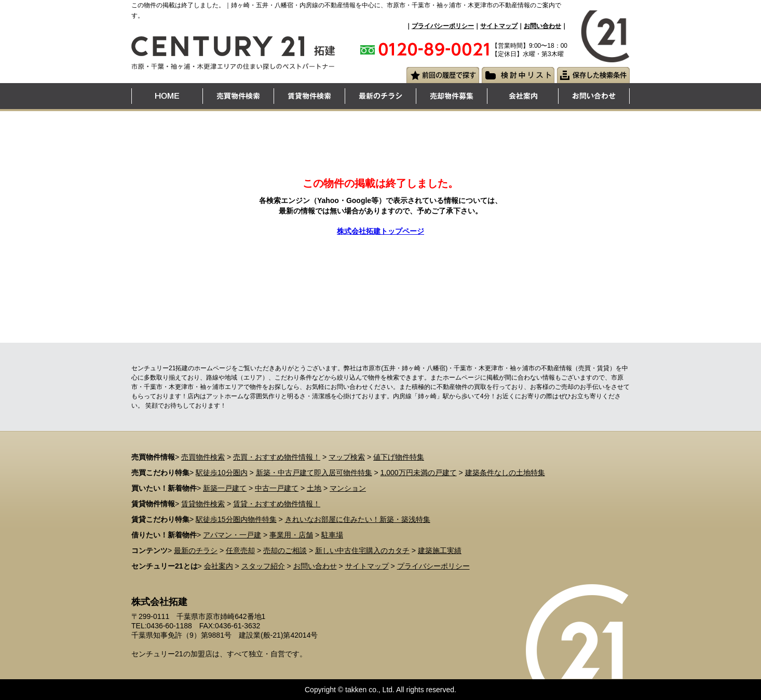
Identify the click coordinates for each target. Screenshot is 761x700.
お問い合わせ (542, 26)
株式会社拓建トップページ (380, 231)
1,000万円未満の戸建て (419, 473)
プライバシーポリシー (443, 26)
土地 (314, 488)
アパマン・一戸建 (232, 535)
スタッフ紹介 (263, 566)
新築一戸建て (225, 488)
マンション (348, 488)
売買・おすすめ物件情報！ (277, 457)
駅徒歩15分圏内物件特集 (236, 519)
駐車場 (332, 535)
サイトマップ (499, 26)
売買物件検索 (203, 457)
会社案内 (219, 566)
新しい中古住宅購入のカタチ (362, 550)
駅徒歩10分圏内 (222, 473)
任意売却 (240, 550)
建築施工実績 (440, 550)
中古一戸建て (277, 488)
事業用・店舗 (291, 535)
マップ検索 (347, 457)
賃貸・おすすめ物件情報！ (277, 504)
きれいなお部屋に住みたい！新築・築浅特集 (358, 519)
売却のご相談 (285, 550)
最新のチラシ (196, 550)
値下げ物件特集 (399, 457)
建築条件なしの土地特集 (505, 473)
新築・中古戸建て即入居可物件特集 (314, 473)
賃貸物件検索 (203, 504)
